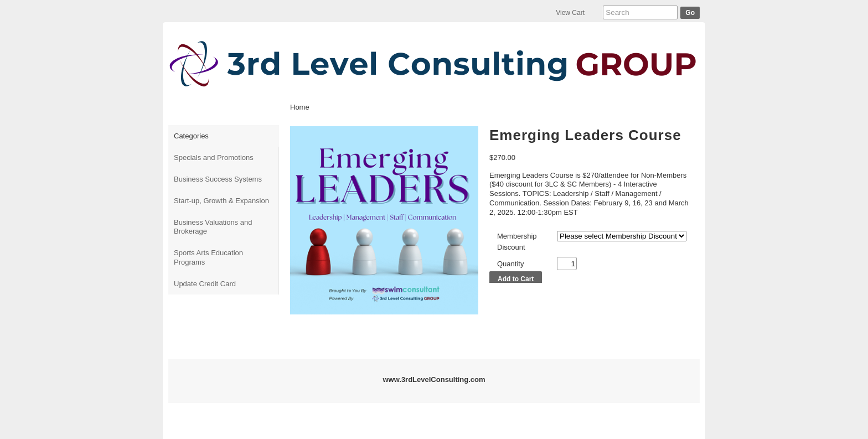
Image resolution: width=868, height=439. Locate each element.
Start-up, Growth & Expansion (221, 201)
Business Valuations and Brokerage (213, 227)
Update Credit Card (205, 284)
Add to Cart (516, 279)
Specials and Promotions (214, 157)
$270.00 (502, 157)
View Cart (570, 13)
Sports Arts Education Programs (208, 257)
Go (690, 13)
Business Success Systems (218, 179)
